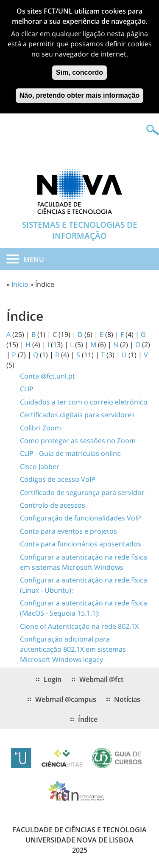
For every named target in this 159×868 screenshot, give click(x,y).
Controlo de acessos (53, 505)
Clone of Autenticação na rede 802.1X (79, 626)
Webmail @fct (101, 679)
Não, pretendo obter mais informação (80, 91)
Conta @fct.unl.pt (47, 376)
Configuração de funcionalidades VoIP (81, 518)
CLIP (27, 389)
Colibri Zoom (40, 428)
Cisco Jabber (40, 467)
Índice (88, 719)
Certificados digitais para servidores (77, 415)
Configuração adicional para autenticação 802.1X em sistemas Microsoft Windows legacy (73, 649)
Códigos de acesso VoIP (58, 479)
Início (20, 284)
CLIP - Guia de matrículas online (70, 453)
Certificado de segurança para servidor (82, 492)
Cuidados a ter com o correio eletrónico (84, 402)
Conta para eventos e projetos (68, 531)
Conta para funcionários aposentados (81, 544)
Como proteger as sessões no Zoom (78, 441)
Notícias (127, 699)
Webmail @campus (66, 699)
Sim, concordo (79, 68)
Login (53, 679)
